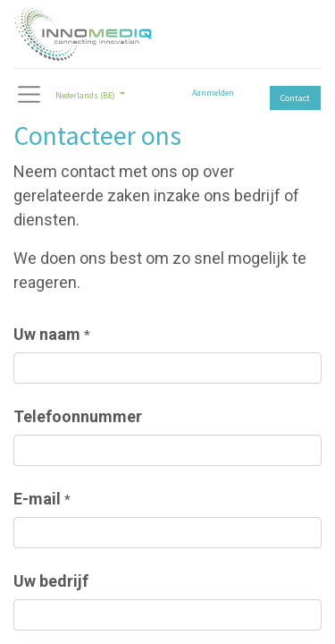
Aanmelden (213, 93)
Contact (295, 98)
